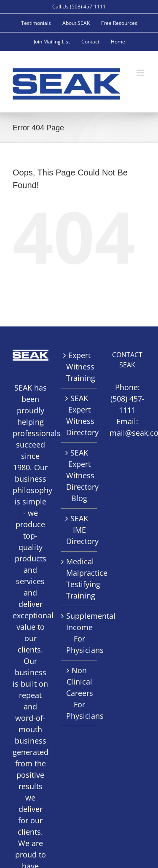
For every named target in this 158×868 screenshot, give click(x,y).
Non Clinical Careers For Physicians (79, 693)
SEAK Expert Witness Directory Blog (79, 475)
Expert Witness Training (79, 367)
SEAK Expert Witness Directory (79, 415)
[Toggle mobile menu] (141, 73)
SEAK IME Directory (79, 530)
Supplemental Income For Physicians (79, 633)
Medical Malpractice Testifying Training (79, 578)
